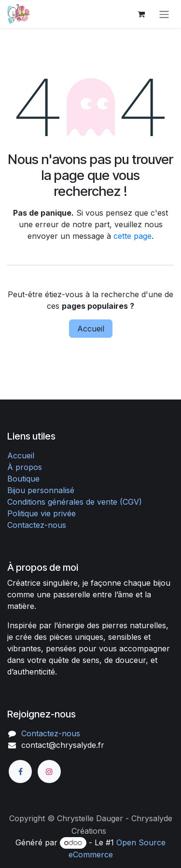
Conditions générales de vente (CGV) (75, 502)
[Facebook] (20, 772)
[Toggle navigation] (164, 14)
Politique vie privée (42, 513)
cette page (132, 236)
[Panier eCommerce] (141, 14)
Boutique (23, 479)
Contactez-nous (37, 525)
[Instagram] (49, 772)
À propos (25, 467)
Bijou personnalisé (41, 490)
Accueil (91, 329)
